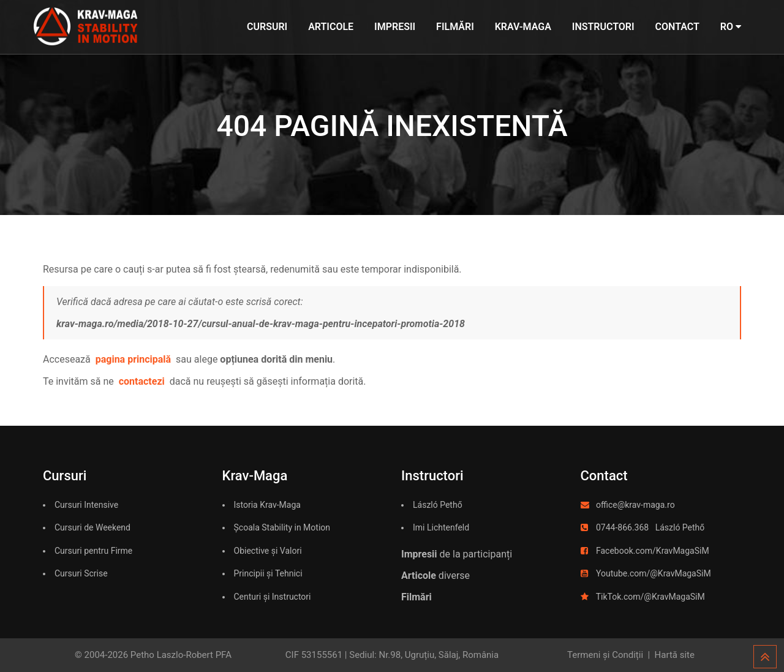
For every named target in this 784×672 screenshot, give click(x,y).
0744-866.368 (622, 527)
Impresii (395, 27)
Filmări (455, 27)
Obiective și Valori (268, 551)
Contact (677, 27)
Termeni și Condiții (605, 655)
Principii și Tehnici (268, 573)
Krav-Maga (523, 27)
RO (731, 27)
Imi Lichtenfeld (441, 527)
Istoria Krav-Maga (267, 505)
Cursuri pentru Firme (93, 551)
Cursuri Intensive (86, 505)
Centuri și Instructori (273, 597)
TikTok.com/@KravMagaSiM (650, 597)
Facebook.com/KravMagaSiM (653, 551)
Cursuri (267, 27)
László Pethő (438, 505)
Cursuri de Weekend (92, 527)
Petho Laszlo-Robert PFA (181, 655)
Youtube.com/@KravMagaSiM (654, 573)
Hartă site (675, 655)
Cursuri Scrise (81, 573)
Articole (331, 27)
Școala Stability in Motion (282, 527)
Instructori (603, 27)
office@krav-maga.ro (635, 505)
